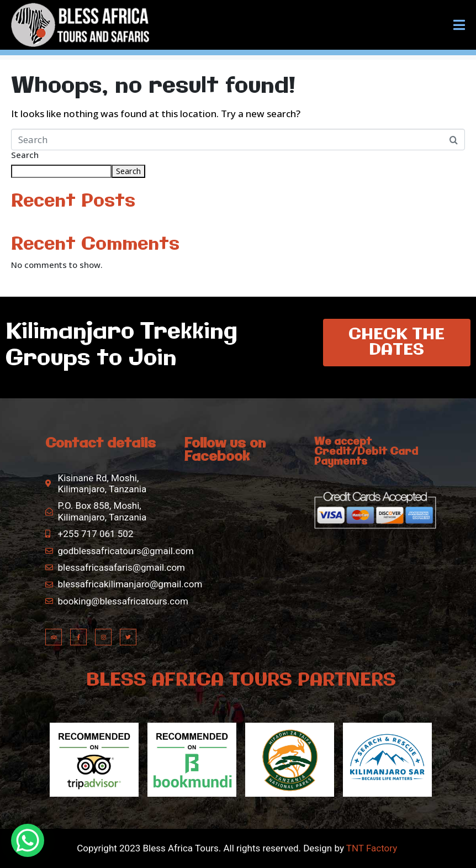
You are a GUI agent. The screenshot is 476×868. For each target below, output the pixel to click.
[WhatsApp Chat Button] (28, 840)
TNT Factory (371, 848)
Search (25, 155)
